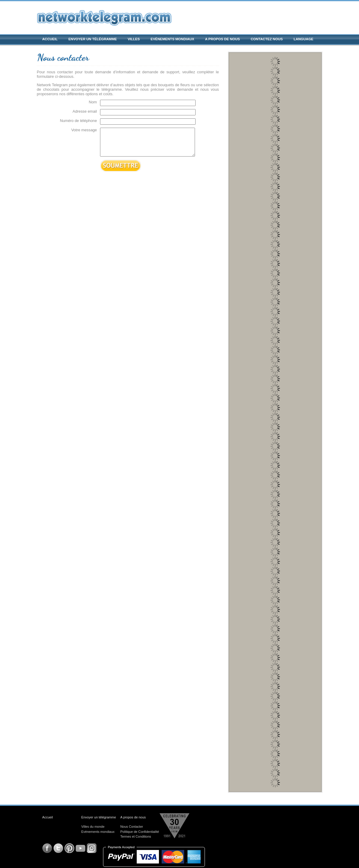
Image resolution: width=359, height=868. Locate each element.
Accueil (50, 39)
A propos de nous (222, 39)
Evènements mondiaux (172, 39)
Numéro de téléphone (78, 121)
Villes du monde (93, 827)
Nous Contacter (132, 827)
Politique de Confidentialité (140, 832)
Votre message (84, 130)
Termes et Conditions (136, 836)
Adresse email (85, 111)
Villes (134, 39)
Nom (93, 102)
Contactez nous (267, 39)
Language (303, 39)
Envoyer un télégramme (93, 39)
